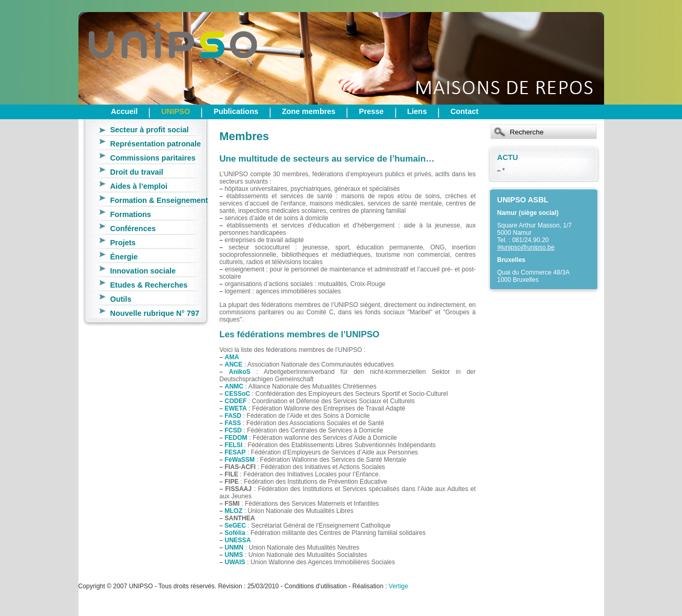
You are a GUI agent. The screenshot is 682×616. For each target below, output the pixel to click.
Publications (236, 111)
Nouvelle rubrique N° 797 (155, 313)
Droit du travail (137, 172)
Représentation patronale (156, 144)
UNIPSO (175, 111)
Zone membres (309, 111)
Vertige (398, 586)
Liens (417, 111)
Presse (371, 111)
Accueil (124, 111)
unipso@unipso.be (529, 247)
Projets (123, 243)
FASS (233, 423)
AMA (232, 357)
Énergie (124, 257)
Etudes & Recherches (149, 285)
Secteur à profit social (150, 130)
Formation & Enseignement (159, 200)
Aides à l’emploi (139, 186)
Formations (131, 214)
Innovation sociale (143, 271)
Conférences (133, 229)
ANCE (234, 364)
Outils (121, 299)
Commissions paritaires (153, 158)
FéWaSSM (240, 460)
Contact (464, 111)
